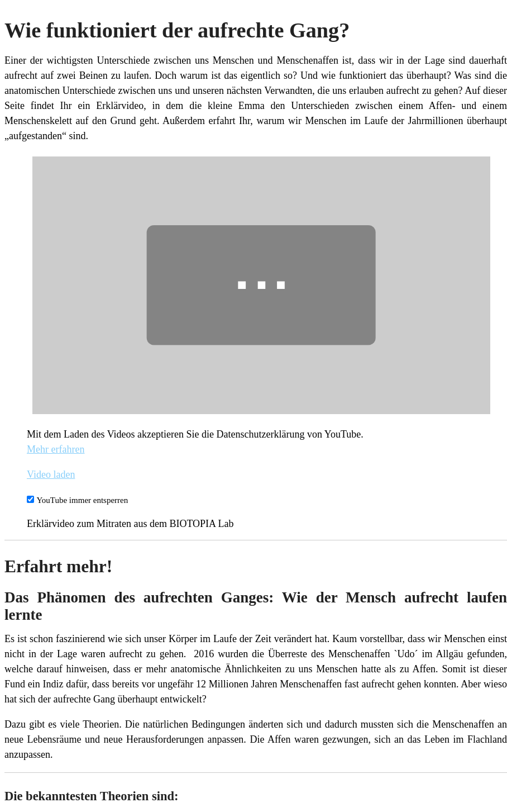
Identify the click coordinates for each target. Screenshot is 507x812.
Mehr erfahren (56, 449)
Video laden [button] (51, 474)
